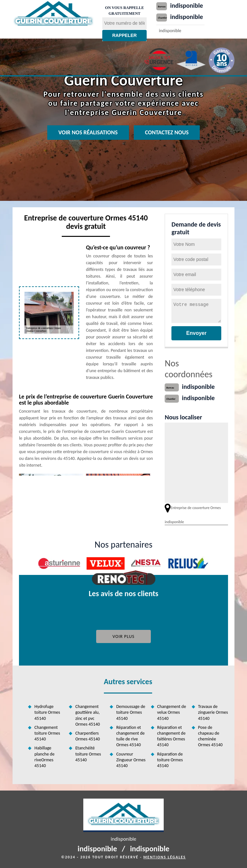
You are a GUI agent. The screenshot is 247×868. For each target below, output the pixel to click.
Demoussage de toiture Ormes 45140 (131, 712)
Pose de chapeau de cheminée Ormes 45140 (210, 736)
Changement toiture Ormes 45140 (47, 733)
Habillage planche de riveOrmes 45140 (44, 757)
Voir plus (124, 636)
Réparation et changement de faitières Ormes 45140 (171, 736)
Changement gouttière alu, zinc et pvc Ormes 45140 (87, 715)
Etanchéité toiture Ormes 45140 (88, 754)
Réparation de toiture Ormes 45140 (170, 760)
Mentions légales (165, 857)
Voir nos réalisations (88, 132)
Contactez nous (167, 132)
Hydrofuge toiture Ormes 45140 (47, 712)
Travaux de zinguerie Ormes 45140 (213, 712)
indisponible (187, 5)
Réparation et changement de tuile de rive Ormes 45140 (130, 736)
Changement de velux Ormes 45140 (172, 712)
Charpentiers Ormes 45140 (87, 736)
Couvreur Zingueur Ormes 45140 (131, 760)
